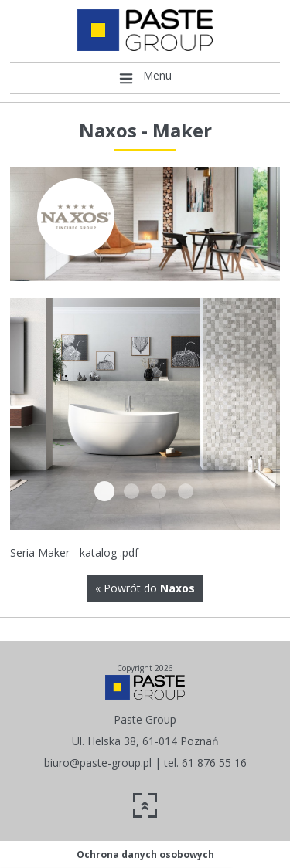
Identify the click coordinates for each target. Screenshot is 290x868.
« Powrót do (145, 588)
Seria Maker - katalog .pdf (74, 553)
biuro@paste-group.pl (98, 763)
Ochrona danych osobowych (145, 854)
